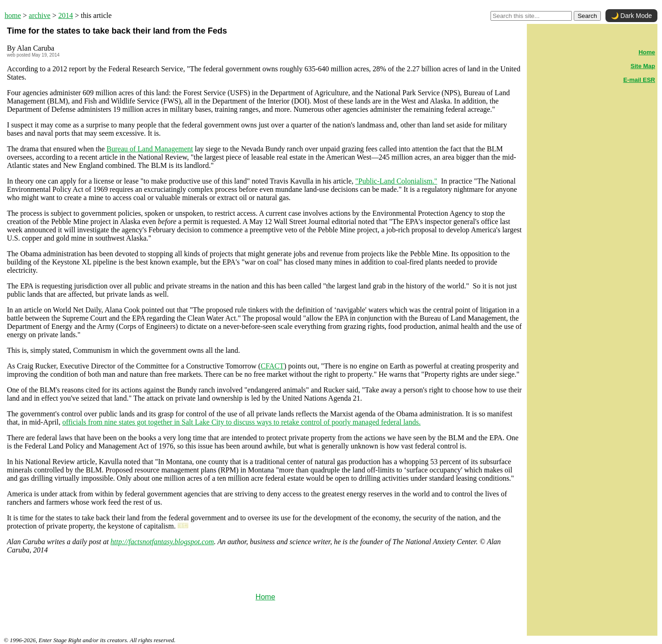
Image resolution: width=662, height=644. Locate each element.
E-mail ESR (639, 80)
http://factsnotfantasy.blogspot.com (162, 542)
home (13, 15)
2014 (66, 15)
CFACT (272, 366)
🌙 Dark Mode (631, 16)
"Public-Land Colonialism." (396, 181)
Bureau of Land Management (150, 149)
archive (40, 15)
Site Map (643, 66)
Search (587, 16)
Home (265, 597)
